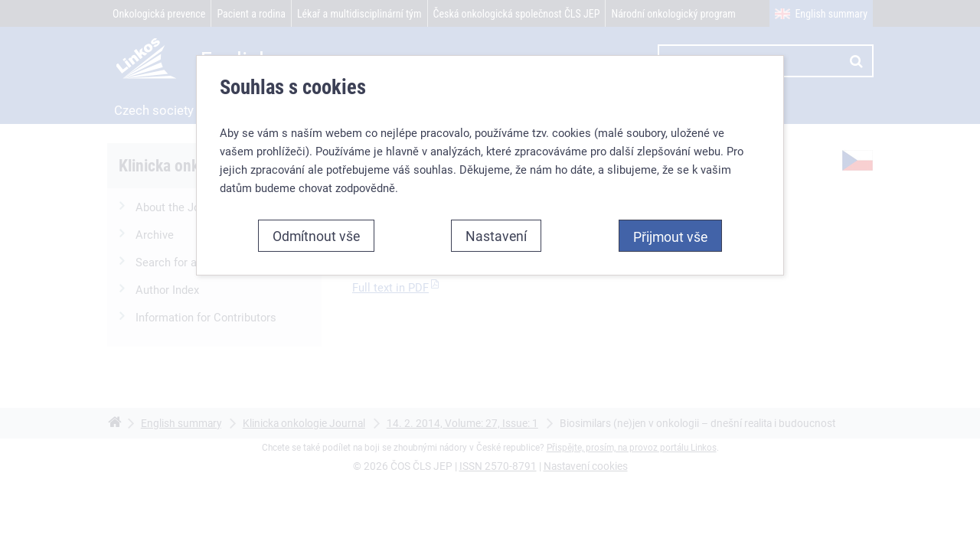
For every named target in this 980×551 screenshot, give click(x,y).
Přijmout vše (670, 236)
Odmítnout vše (316, 236)
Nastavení (496, 236)
